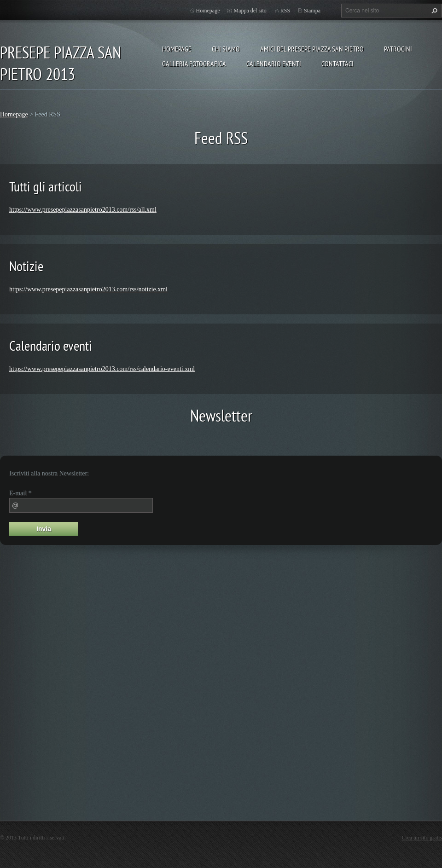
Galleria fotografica (194, 64)
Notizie (26, 266)
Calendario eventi (274, 64)
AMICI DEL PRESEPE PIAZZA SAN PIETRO (312, 49)
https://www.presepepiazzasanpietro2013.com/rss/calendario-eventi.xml (102, 369)
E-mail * (20, 493)
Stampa (312, 11)
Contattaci (337, 64)
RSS (285, 11)
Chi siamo (226, 49)
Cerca (433, 11)
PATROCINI (398, 49)
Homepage (177, 49)
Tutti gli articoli (46, 186)
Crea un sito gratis (422, 838)
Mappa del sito (250, 11)
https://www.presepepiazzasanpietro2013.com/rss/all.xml (83, 210)
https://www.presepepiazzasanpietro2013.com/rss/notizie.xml (88, 289)
